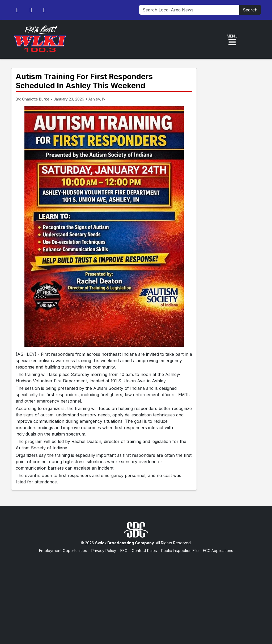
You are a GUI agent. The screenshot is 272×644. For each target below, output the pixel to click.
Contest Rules (144, 551)
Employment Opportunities (63, 551)
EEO (124, 551)
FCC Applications (218, 551)
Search (250, 10)
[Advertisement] (136, 593)
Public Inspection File (180, 551)
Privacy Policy (104, 551)
